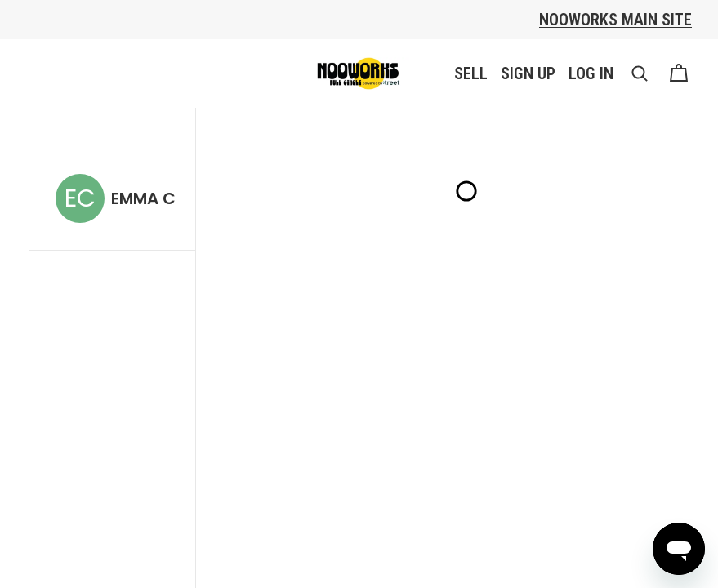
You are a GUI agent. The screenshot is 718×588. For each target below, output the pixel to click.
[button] (640, 73)
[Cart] (679, 73)
